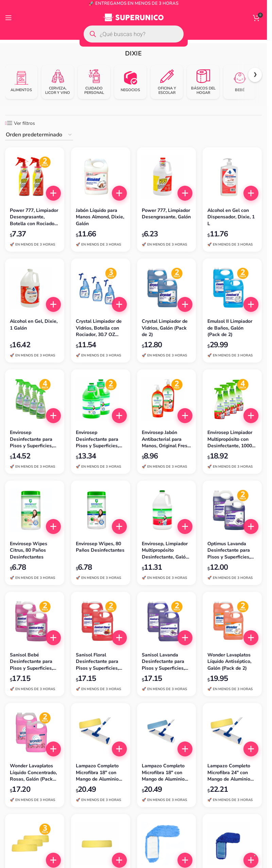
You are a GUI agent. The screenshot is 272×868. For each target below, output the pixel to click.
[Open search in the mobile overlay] (134, 34)
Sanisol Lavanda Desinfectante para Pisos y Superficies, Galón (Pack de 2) (163, 662)
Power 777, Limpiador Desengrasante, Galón (166, 214)
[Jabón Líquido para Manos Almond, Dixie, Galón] (101, 177)
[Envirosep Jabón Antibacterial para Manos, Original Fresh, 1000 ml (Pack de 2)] (167, 399)
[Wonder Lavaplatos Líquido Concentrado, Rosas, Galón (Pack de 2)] (35, 733)
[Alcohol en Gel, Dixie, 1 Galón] (35, 288)
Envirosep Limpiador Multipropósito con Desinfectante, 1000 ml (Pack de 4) (230, 439)
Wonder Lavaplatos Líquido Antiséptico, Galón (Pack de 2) (229, 662)
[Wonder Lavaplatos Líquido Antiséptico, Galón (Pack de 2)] (232, 621)
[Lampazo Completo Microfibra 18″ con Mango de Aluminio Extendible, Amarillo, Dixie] (101, 733)
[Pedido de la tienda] (39, 135)
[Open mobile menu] (8, 18)
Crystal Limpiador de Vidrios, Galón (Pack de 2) (165, 328)
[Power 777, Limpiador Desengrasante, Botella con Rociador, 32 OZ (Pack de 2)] (35, 177)
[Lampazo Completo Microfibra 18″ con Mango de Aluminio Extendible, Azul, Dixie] (167, 733)
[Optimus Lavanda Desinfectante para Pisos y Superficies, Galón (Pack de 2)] (232, 510)
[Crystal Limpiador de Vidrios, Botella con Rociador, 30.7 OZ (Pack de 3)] (101, 288)
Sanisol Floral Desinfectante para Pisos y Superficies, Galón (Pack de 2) (97, 662)
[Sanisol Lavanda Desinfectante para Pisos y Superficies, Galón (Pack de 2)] (167, 621)
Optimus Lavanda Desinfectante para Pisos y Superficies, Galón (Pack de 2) (229, 550)
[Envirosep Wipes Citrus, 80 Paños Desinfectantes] (35, 510)
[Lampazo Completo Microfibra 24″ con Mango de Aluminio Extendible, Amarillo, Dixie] (232, 733)
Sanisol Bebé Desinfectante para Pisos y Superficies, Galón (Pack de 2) (31, 662)
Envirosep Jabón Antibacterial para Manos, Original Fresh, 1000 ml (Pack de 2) (166, 439)
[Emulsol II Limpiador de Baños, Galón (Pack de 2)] (232, 288)
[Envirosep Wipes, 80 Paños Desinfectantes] (101, 510)
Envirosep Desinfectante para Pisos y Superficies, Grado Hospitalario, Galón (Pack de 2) (97, 439)
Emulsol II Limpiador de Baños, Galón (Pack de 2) (230, 328)
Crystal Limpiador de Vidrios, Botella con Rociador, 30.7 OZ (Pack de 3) (99, 328)
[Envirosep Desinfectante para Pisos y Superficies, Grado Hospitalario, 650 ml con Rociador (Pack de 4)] (35, 399)
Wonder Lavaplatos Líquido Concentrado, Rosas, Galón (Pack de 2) (33, 773)
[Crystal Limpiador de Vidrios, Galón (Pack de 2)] (167, 288)
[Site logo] (133, 17)
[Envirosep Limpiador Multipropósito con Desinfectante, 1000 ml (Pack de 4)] (232, 399)
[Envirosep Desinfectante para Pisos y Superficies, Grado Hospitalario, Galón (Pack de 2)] (101, 399)
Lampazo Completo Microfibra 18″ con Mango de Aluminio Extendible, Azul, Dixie (163, 773)
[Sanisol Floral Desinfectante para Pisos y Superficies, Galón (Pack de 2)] (101, 621)
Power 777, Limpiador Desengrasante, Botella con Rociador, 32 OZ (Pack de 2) (34, 217)
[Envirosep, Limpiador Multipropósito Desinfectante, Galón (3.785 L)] (167, 510)
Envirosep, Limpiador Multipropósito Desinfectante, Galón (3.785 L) (165, 550)
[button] (53, 193)
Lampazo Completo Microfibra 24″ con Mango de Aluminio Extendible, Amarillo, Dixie (230, 773)
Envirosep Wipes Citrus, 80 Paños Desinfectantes (29, 550)
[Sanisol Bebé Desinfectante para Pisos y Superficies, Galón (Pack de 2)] (35, 621)
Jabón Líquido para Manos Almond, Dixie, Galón (100, 217)
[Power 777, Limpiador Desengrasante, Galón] (167, 177)
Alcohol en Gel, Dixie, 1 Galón (34, 325)
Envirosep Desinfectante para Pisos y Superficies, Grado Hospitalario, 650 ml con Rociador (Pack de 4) (32, 439)
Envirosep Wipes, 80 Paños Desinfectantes (100, 547)
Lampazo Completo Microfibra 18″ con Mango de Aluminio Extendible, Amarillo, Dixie (99, 773)
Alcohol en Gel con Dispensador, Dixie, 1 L (231, 217)
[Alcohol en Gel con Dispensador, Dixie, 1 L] (232, 177)
